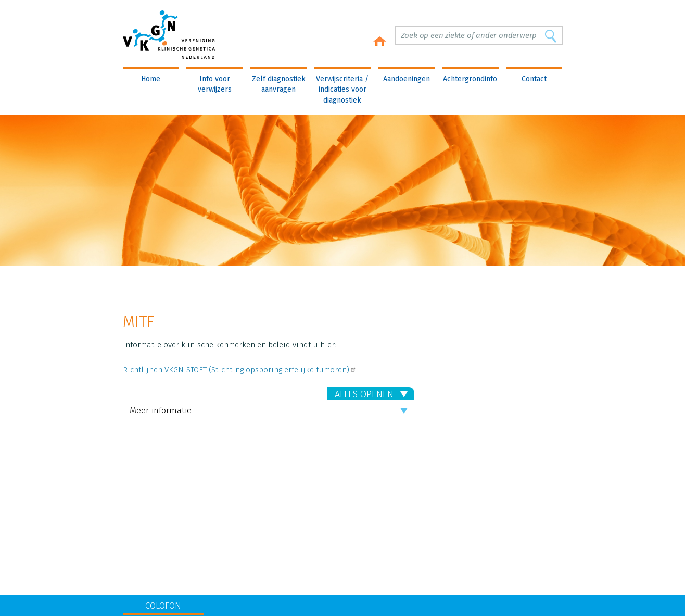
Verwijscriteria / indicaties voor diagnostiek (342, 90)
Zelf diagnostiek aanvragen (279, 84)
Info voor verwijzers (215, 84)
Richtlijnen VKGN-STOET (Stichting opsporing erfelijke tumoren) (240, 370)
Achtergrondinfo (470, 79)
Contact (534, 79)
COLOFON (163, 606)
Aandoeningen (407, 79)
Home (151, 79)
